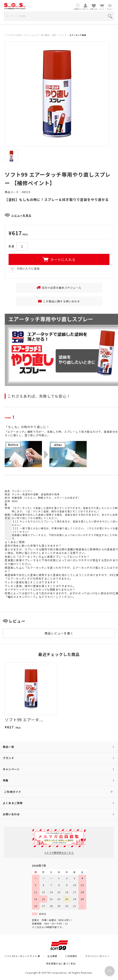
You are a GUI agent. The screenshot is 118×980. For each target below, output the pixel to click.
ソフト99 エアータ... (24, 720)
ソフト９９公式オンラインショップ (21, 35)
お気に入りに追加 (24, 269)
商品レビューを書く (59, 633)
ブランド (8, 758)
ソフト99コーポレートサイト (22, 956)
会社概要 (52, 956)
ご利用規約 (71, 956)
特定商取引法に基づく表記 (61, 963)
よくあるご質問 (13, 803)
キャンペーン (11, 769)
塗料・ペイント (60, 35)
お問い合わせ (11, 814)
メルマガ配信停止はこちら (59, 853)
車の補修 (45, 35)
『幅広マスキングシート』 (22, 597)
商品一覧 (8, 747)
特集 (6, 780)
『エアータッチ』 (22, 508)
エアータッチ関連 (78, 35)
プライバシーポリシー (97, 956)
